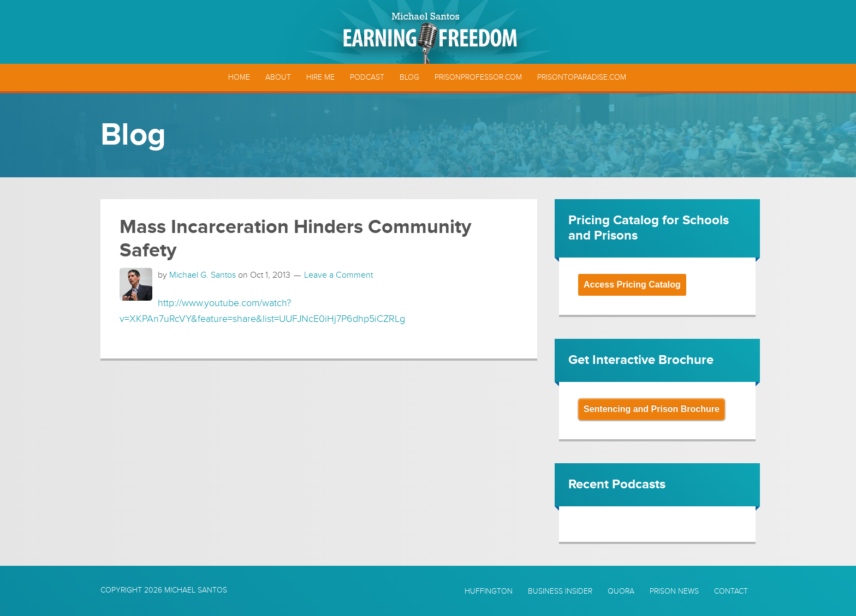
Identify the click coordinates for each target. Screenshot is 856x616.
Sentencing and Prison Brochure (652, 409)
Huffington (489, 591)
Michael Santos (196, 590)
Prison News (674, 591)
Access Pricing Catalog (632, 285)
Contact (731, 591)
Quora (621, 591)
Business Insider (560, 591)
